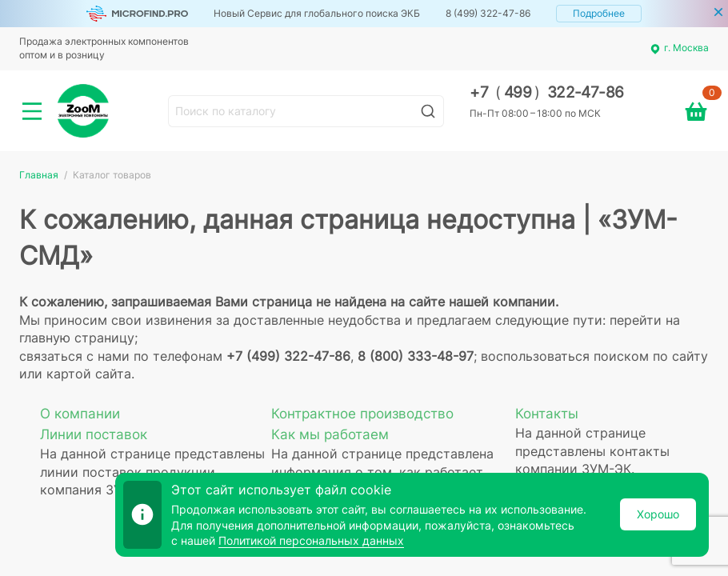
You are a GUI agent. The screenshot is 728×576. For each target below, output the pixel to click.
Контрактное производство (362, 414)
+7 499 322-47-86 (547, 92)
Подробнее (599, 13)
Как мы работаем (330, 434)
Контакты (547, 414)
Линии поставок (94, 434)
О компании (80, 414)
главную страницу (77, 338)
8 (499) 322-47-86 (488, 13)
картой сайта (89, 374)
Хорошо (658, 514)
